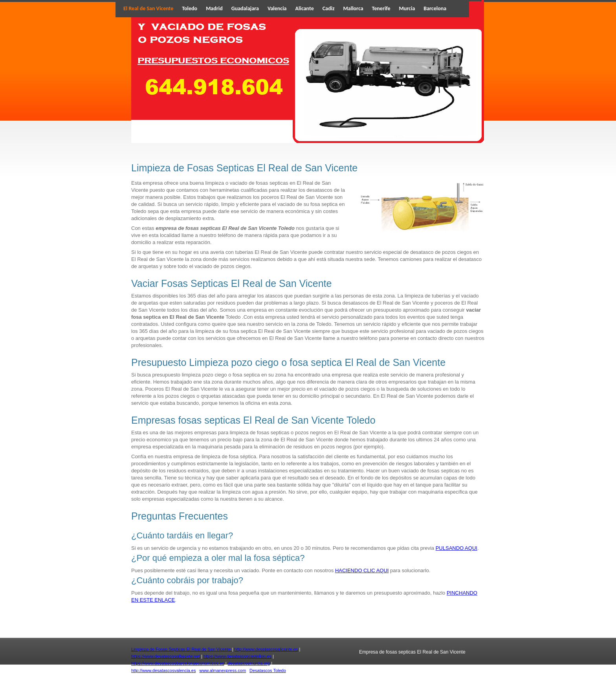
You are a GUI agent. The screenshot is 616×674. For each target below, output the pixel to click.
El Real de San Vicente (148, 8)
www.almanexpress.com (223, 670)
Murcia (407, 8)
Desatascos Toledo (268, 670)
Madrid (214, 8)
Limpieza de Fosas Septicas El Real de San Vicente (182, 649)
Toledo (190, 8)
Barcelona (435, 8)
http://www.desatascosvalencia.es (163, 670)
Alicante (305, 8)
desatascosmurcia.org (249, 663)
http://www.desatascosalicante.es (266, 649)
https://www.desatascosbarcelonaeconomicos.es (178, 663)
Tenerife (381, 8)
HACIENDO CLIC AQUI (362, 570)
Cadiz (329, 8)
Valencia (277, 8)
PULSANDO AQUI (456, 548)
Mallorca (353, 8)
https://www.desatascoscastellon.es (237, 656)
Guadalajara (245, 8)
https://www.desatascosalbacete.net (166, 656)
